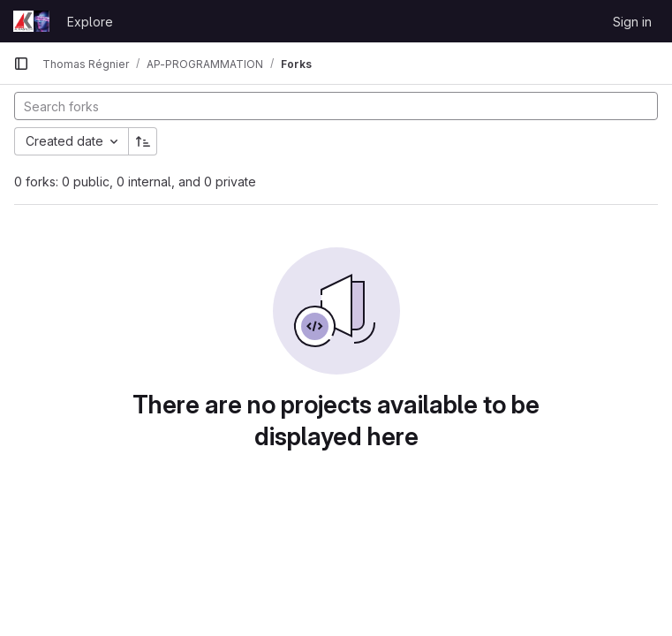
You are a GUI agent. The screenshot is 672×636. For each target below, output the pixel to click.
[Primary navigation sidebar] (21, 64)
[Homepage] (31, 21)
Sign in (632, 22)
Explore (90, 22)
